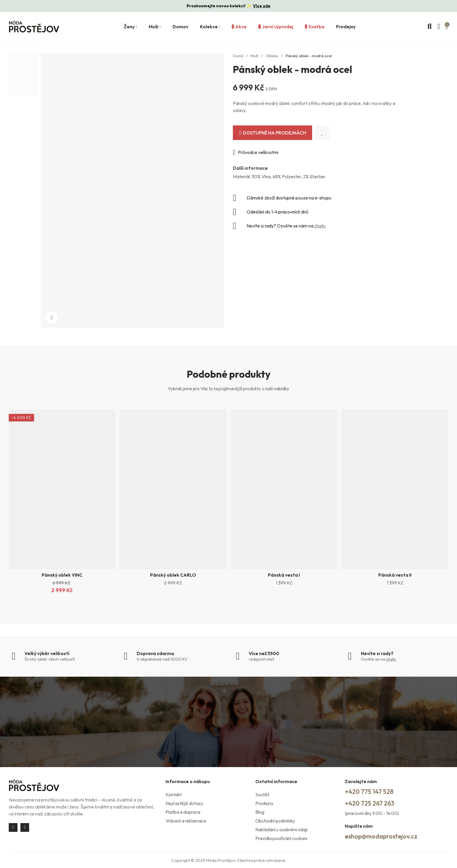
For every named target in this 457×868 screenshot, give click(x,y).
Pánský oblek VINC (62, 575)
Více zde (262, 6)
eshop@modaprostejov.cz (386, 836)
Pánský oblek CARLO (173, 575)
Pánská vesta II (395, 575)
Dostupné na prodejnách (274, 133)
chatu (320, 226)
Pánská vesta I (284, 575)
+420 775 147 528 (372, 792)
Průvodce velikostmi (258, 152)
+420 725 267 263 (373, 803)
